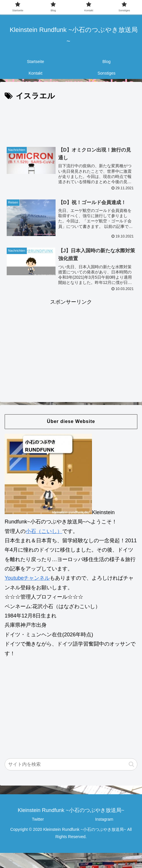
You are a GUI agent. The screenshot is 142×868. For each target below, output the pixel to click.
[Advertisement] (71, 120)
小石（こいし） (44, 531)
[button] (131, 765)
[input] (71, 765)
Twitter (38, 820)
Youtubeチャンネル (27, 578)
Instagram (104, 820)
